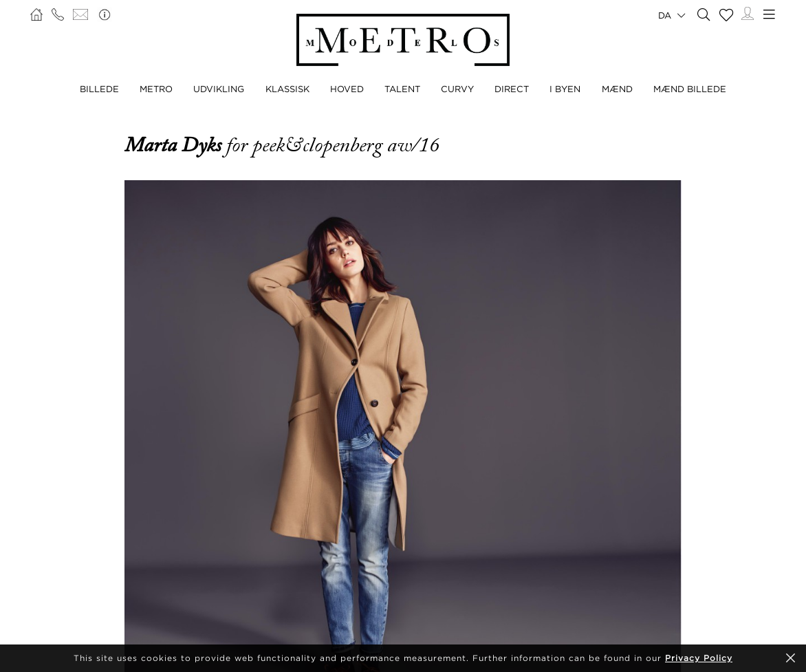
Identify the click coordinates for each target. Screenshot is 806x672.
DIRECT (512, 89)
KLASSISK (287, 89)
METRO (156, 89)
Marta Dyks (175, 145)
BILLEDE (99, 89)
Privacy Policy (699, 658)
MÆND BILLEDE (690, 89)
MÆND (617, 89)
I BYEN (565, 89)
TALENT (402, 89)
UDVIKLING (219, 89)
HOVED (347, 89)
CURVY (457, 89)
